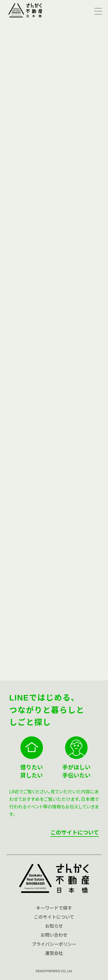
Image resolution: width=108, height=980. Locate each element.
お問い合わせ (54, 935)
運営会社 (54, 953)
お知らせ (54, 926)
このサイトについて (75, 833)
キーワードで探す (54, 908)
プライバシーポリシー (54, 944)
